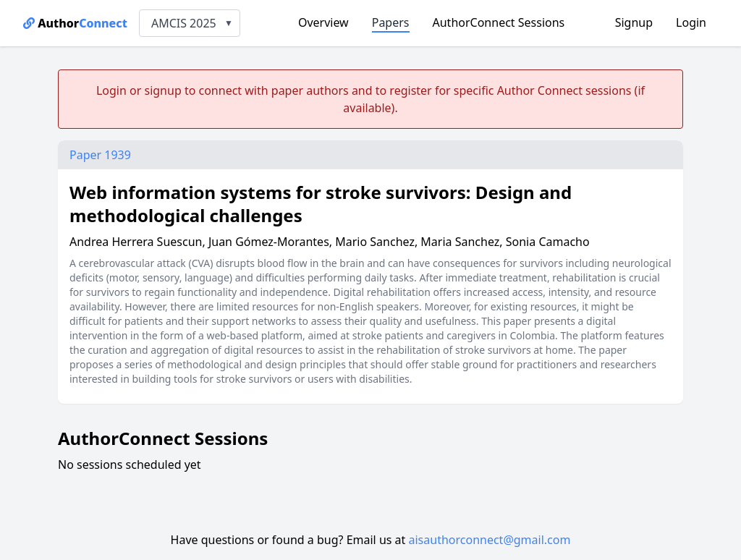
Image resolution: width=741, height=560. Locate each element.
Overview (323, 22)
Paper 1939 (100, 155)
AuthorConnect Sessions (499, 22)
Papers (391, 22)
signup (162, 90)
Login (691, 22)
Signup (634, 22)
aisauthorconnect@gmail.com (490, 540)
